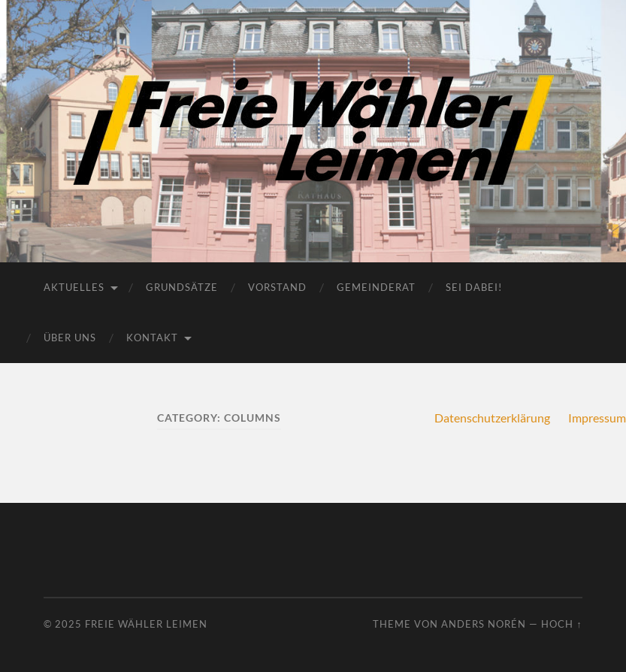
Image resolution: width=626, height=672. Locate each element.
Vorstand (277, 287)
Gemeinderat (376, 287)
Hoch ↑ (561, 624)
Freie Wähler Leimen (146, 624)
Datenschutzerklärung (492, 418)
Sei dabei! (474, 287)
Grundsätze (182, 287)
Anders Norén (484, 624)
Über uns (70, 338)
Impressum (597, 418)
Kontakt (152, 338)
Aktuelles (74, 287)
